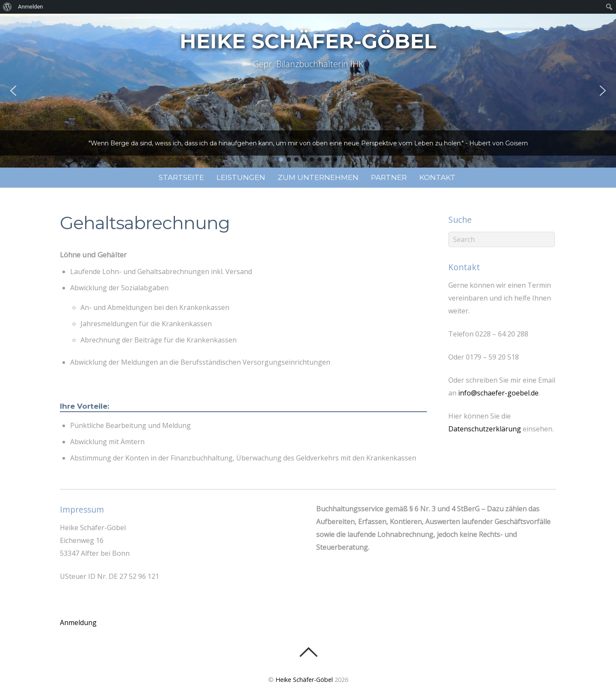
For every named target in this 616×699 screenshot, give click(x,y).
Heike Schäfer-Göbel (304, 680)
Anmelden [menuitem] (31, 7)
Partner (389, 177)
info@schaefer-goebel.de (498, 393)
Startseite (181, 177)
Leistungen (241, 177)
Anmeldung (78, 622)
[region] (308, 91)
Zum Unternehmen (318, 177)
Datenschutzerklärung (485, 429)
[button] (13, 91)
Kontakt (437, 177)
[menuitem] (7, 7)
